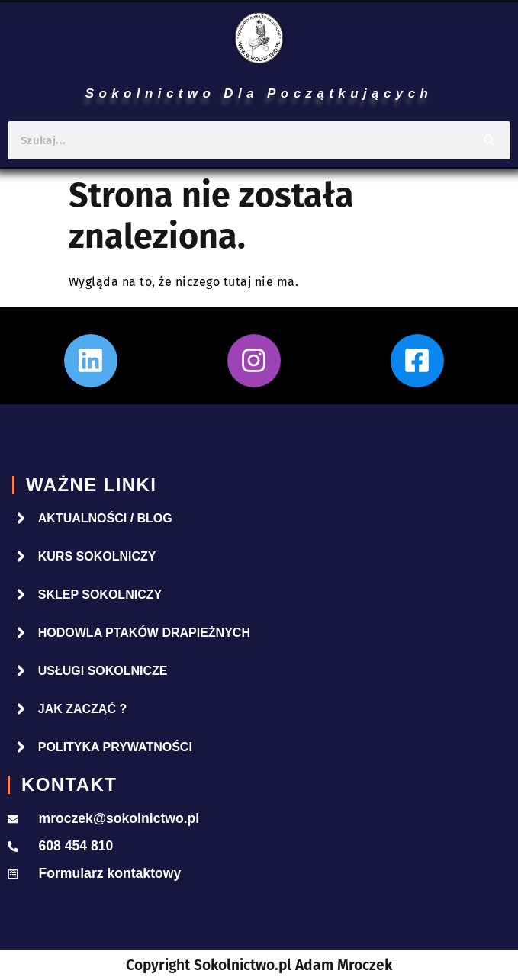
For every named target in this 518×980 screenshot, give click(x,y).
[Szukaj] (489, 140)
